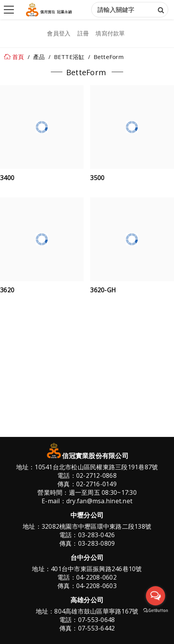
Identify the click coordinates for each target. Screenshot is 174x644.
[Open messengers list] (156, 596)
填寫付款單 (110, 33)
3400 (7, 179)
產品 (39, 57)
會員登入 (59, 33)
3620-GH (103, 291)
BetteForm (109, 57)
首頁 (18, 57)
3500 (97, 179)
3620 (7, 291)
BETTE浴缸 (69, 57)
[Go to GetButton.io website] (156, 611)
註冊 (83, 33)
